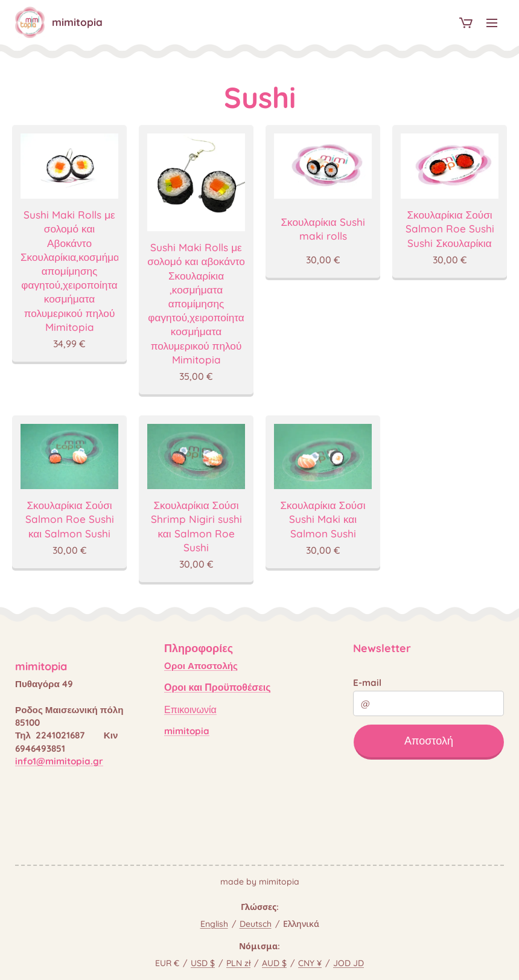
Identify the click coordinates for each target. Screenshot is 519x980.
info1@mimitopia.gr (59, 761)
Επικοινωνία (190, 709)
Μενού (492, 23)
